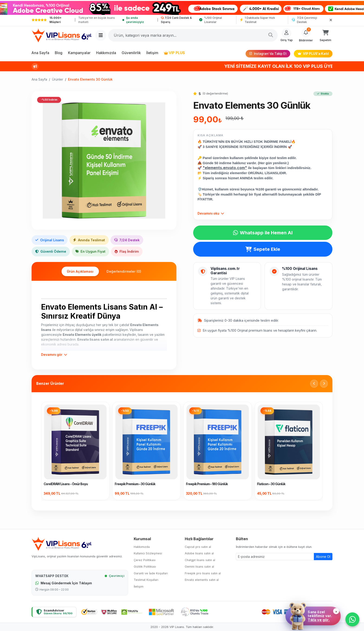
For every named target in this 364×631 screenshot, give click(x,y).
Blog (59, 53)
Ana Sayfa (40, 53)
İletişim (152, 53)
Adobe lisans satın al (199, 553)
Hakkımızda (106, 53)
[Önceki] (314, 383)
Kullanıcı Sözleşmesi (148, 553)
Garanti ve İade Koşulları (151, 573)
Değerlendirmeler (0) (125, 271)
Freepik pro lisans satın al (203, 573)
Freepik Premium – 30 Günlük (135, 484)
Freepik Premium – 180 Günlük (207, 484)
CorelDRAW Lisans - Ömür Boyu (66, 484)
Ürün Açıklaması (79, 271)
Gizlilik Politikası (145, 567)
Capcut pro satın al (198, 547)
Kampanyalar (79, 53)
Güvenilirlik (131, 53)
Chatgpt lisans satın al (200, 560)
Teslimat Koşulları (146, 580)
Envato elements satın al (202, 580)
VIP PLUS (174, 53)
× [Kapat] (336, 611)
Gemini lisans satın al (199, 567)
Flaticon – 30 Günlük (271, 484)
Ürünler (58, 79)
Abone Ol (323, 556)
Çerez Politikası (145, 560)
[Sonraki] (324, 383)
